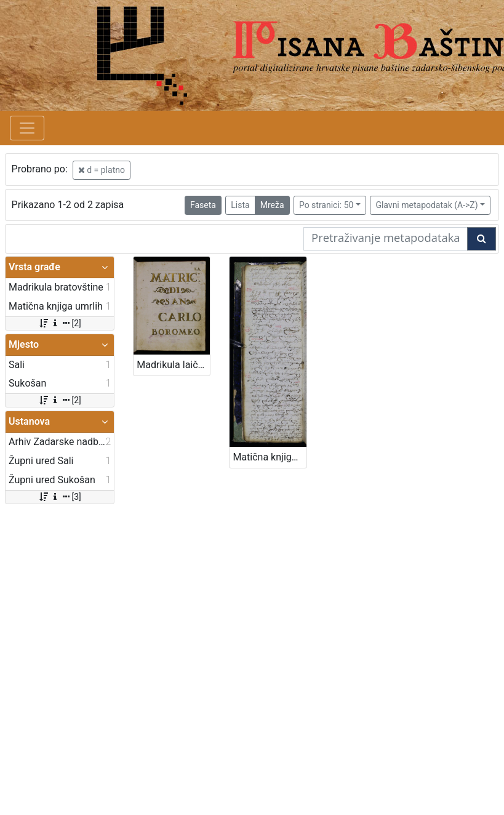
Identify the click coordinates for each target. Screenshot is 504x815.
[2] (59, 323)
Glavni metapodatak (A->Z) (426, 205)
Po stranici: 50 (326, 205)
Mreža (272, 205)
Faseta (203, 205)
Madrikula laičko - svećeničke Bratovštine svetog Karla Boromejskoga (173, 365)
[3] (59, 497)
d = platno (102, 170)
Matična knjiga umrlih (269, 457)
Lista (240, 205)
